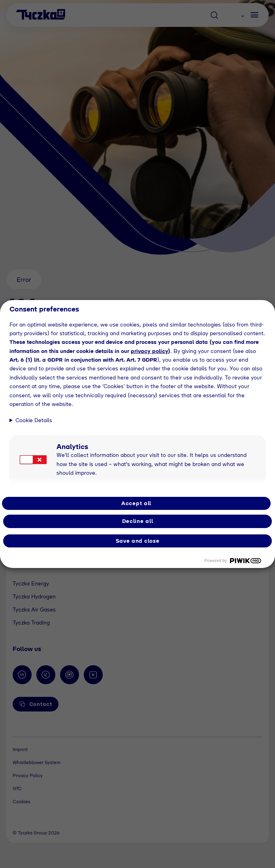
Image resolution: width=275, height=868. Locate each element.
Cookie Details (34, 420)
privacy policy (149, 351)
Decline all (138, 521)
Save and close (138, 541)
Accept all (136, 503)
